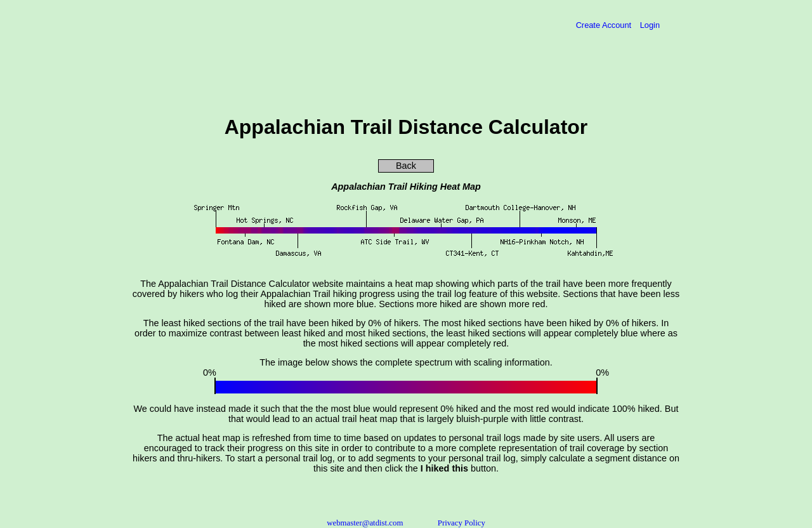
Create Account (605, 25)
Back (406, 166)
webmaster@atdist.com (365, 523)
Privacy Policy (462, 523)
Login (650, 25)
